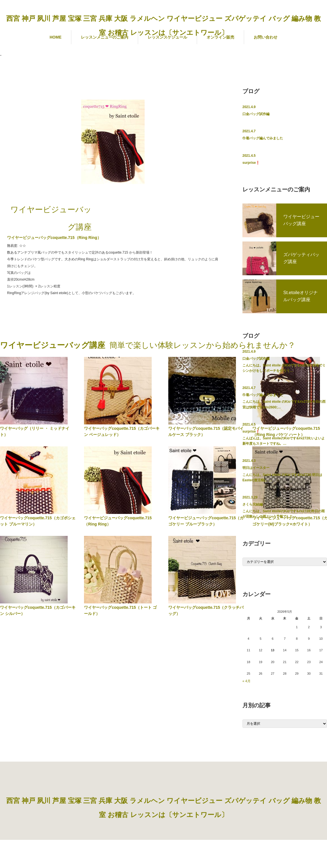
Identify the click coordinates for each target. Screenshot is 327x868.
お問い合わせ (266, 37)
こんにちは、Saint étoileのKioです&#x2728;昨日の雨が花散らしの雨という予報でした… (284, 514)
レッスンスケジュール (167, 37)
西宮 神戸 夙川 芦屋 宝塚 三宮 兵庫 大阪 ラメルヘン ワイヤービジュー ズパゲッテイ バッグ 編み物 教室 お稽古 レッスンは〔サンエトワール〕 (163, 25)
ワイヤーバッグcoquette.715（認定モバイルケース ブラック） (206, 431)
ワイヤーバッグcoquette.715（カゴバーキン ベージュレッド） (122, 431)
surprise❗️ (251, 163)
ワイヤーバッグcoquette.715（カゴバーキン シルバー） (38, 610)
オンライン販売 (220, 37)
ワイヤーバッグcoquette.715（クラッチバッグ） (206, 610)
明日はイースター (256, 468)
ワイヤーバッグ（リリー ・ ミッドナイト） (35, 431)
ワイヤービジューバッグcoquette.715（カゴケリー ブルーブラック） (206, 521)
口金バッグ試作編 (256, 114)
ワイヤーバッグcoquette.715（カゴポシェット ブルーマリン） (38, 521)
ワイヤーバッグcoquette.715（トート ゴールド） (120, 610)
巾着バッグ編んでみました (263, 138)
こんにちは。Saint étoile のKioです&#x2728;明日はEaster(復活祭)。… (282, 477)
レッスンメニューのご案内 (105, 37)
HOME (56, 37)
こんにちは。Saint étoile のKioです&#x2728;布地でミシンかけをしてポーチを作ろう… (284, 368)
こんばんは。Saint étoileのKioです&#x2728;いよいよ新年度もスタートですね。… (284, 441)
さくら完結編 (253, 504)
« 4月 (247, 681)
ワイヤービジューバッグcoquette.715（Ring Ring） (118, 521)
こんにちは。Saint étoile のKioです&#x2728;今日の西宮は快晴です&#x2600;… (284, 404)
